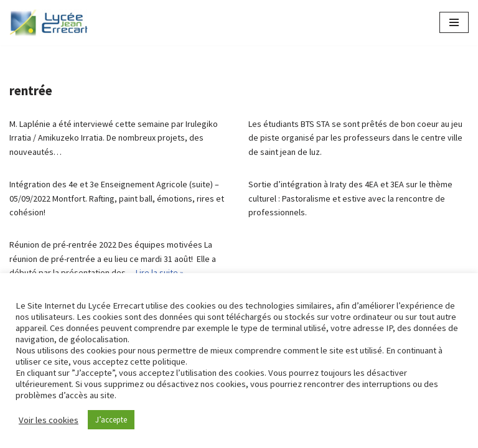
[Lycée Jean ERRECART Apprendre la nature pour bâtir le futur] (49, 23)
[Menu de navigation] (454, 22)
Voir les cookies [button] (49, 420)
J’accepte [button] (111, 420)
